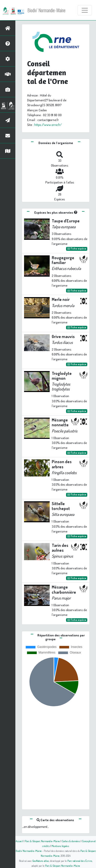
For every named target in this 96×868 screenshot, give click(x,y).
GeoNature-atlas (41, 861)
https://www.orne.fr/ (48, 125)
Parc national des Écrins (80, 861)
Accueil (19, 841)
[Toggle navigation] (85, 10)
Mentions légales (60, 846)
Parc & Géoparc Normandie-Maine (42, 841)
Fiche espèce (77, 249)
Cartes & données (71, 841)
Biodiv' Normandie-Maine (46, 10)
